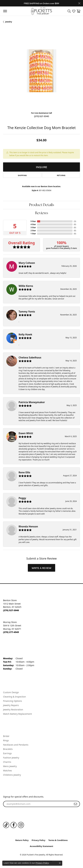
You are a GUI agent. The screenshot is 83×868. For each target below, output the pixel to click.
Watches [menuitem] (7, 771)
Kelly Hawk (25, 334)
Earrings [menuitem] (7, 753)
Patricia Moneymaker (32, 402)
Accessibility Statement (41, 846)
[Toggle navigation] (5, 11)
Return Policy (22, 840)
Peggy (22, 498)
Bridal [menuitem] (6, 736)
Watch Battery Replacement (17, 714)
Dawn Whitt (26, 433)
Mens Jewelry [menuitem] (10, 766)
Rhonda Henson (28, 526)
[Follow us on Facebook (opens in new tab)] (14, 825)
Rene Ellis (24, 472)
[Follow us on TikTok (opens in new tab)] (6, 825)
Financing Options (13, 701)
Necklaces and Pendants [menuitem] (16, 745)
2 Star (33, 231)
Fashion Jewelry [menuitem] (11, 758)
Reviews (42, 213)
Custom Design (11, 692)
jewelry (9, 22)
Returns (61, 175)
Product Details (42, 205)
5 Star (33, 221)
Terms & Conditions (58, 840)
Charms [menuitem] (7, 762)
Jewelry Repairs (11, 705)
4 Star (33, 224)
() (75, 221)
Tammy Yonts (27, 312)
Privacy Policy (39, 840)
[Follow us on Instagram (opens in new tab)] (21, 825)
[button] (69, 11)
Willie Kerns (26, 286)
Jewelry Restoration (13, 710)
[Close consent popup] (60, 863)
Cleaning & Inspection (14, 697)
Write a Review (41, 568)
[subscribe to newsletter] (75, 804)
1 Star (33, 234)
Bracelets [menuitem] (8, 749)
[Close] (79, 3)
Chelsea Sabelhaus (30, 357)
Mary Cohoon (27, 263)
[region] (41, 71)
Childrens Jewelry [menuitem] (12, 775)
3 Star (33, 227)
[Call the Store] (11, 610)
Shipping (22, 175)
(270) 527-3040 (42, 116)
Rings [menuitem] (6, 740)
